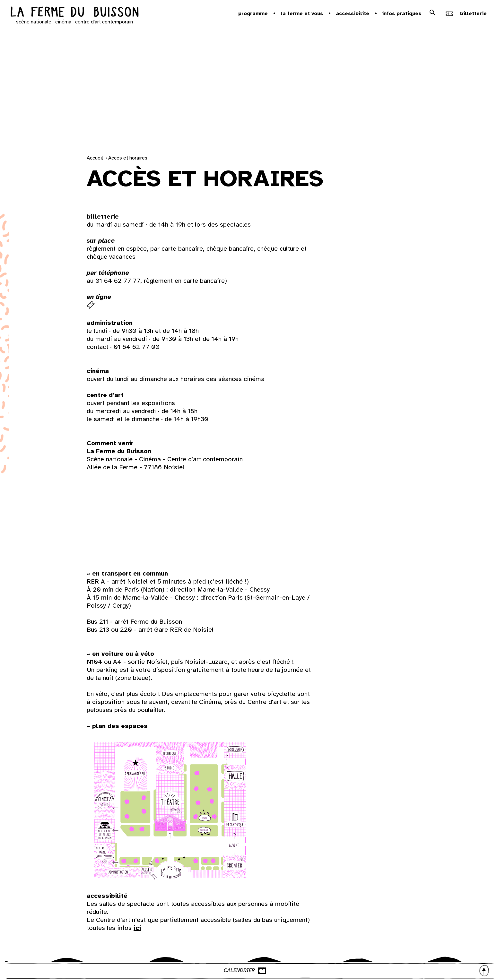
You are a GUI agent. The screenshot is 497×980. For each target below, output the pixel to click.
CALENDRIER (357, 970)
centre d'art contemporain (104, 22)
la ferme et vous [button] (302, 13)
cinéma (63, 22)
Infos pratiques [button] (402, 13)
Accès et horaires (128, 158)
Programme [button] (253, 13)
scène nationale (34, 22)
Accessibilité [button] (353, 13)
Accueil (95, 158)
